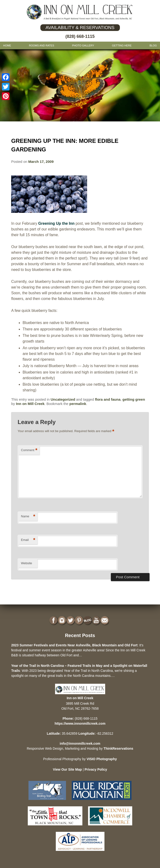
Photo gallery (83, 45)
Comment (29, 450)
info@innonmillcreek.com (80, 743)
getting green (134, 399)
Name (28, 516)
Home (7, 45)
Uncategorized (63, 399)
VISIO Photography (102, 759)
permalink (78, 404)
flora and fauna (108, 399)
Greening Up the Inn (56, 223)
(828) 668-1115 (80, 36)
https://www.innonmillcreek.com (80, 723)
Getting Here (122, 45)
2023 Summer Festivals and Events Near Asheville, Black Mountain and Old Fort (74, 645)
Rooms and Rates (42, 45)
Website (26, 563)
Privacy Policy (96, 769)
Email (28, 540)
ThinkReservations (118, 748)
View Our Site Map (67, 769)
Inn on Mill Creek (30, 404)
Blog (153, 45)
